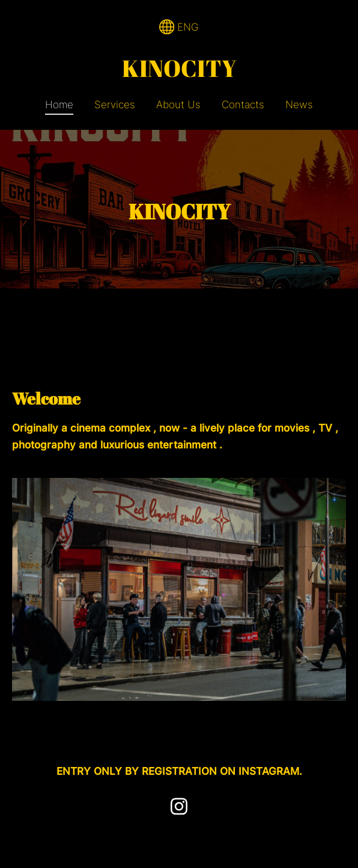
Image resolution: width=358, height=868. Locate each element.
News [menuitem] (299, 105)
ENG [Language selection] (179, 27)
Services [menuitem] (115, 105)
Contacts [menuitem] (243, 105)
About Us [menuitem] (178, 105)
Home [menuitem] (59, 105)
